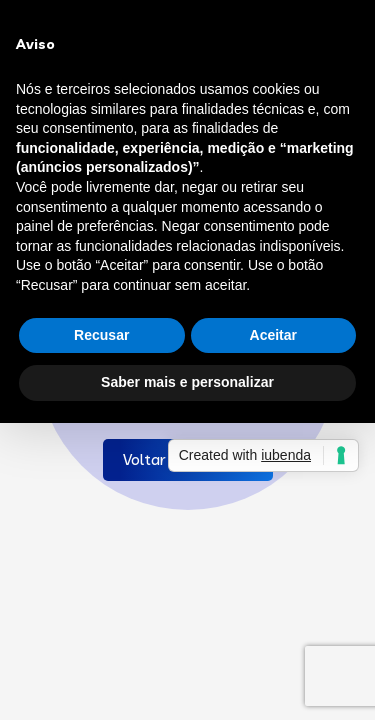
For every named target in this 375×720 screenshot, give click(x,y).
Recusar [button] (101, 335)
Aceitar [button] (273, 335)
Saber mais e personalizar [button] (187, 382)
